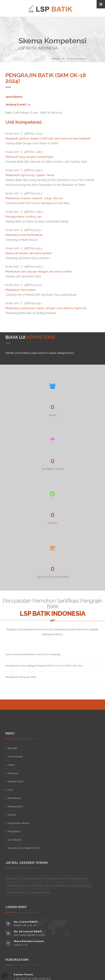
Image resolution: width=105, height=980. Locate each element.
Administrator (15, 757)
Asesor (11, 765)
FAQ (10, 790)
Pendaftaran (14, 798)
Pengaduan (14, 831)
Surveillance (15, 840)
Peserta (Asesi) (16, 781)
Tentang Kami (15, 806)
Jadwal (12, 815)
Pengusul (13, 773)
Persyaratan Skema (18, 823)
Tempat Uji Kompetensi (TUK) (24, 848)
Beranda (56, 59)
